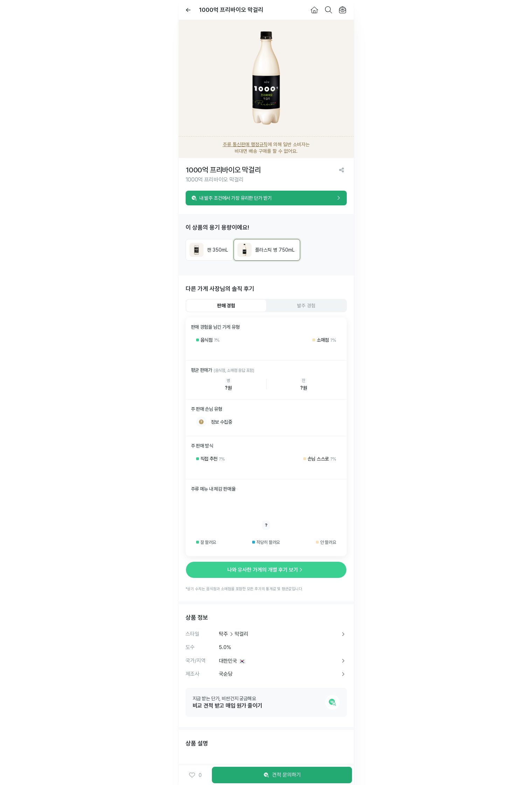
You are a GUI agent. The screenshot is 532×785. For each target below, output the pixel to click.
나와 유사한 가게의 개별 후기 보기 (266, 570)
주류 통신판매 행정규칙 (245, 144)
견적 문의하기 (282, 775)
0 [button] (195, 775)
